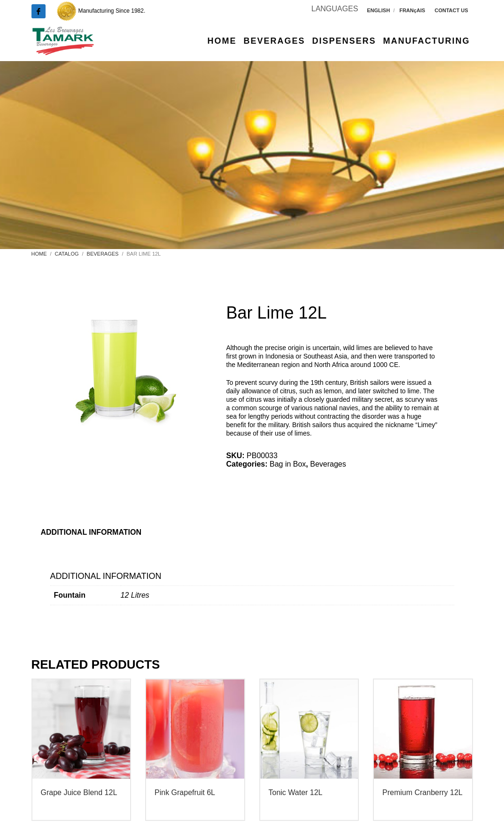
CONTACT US (451, 10)
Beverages (328, 464)
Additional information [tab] (91, 532)
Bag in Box (288, 464)
